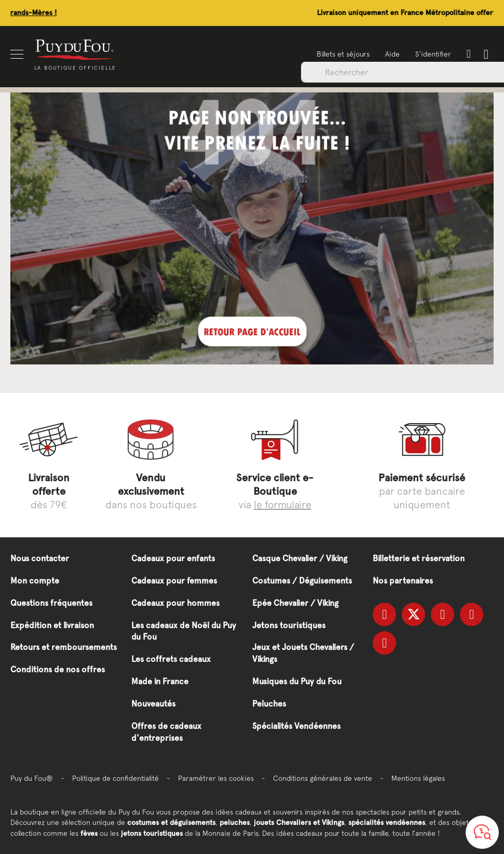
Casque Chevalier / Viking (300, 558)
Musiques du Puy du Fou (297, 681)
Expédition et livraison (52, 625)
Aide (392, 54)
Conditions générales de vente (323, 778)
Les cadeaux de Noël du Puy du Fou (184, 631)
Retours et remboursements (64, 647)
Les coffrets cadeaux (171, 659)
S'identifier (433, 54)
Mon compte (35, 581)
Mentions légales (418, 778)
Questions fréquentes (51, 603)
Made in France (160, 681)
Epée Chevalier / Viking (295, 603)
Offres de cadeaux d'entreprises (166, 732)
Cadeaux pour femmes (174, 581)
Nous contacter (40, 558)
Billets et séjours (343, 54)
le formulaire (283, 504)
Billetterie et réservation (419, 558)
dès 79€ (49, 491)
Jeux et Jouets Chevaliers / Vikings (303, 653)
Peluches (269, 704)
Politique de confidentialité (115, 778)
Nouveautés (153, 704)
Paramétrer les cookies (216, 778)
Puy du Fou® (32, 778)
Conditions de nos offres (58, 669)
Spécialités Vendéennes (296, 726)
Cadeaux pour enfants (173, 558)
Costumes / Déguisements (302, 581)
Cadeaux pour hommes (175, 603)
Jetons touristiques (289, 625)
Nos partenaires (403, 581)
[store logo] (75, 49)
